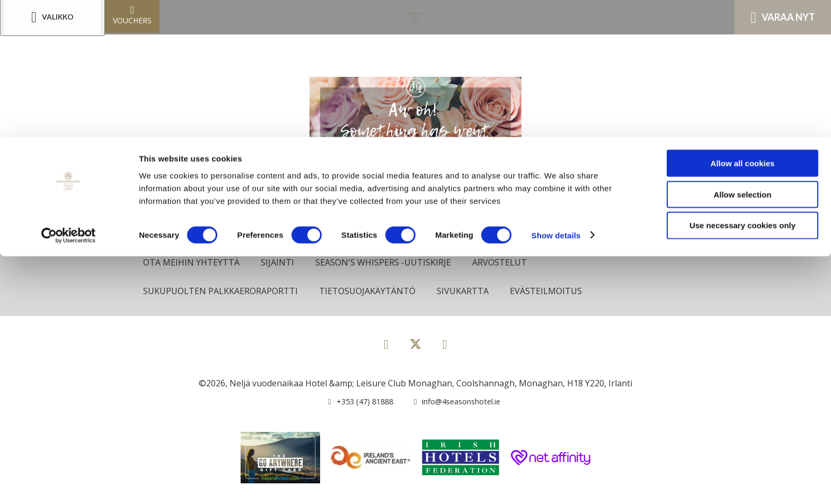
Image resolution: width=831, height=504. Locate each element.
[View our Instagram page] (445, 345)
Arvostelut (510, 263)
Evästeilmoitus (558, 292)
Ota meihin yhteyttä (193, 263)
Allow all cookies (743, 26)
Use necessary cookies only (742, 89)
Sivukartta (472, 292)
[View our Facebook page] (386, 345)
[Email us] (452, 403)
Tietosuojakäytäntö (375, 292)
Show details (556, 98)
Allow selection (742, 58)
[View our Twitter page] (415, 350)
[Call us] (355, 403)
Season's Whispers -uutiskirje (390, 263)
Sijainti (281, 263)
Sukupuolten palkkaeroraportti (223, 292)
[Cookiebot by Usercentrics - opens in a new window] (69, 99)
